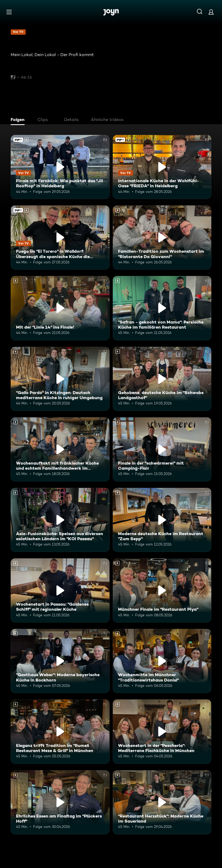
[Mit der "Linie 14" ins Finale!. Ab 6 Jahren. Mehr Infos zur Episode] (60, 308)
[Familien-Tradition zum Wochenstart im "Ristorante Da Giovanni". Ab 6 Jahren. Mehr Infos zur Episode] (162, 238)
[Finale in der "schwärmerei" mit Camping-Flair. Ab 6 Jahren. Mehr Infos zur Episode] (162, 449)
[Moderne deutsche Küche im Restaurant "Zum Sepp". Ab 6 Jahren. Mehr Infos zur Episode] (162, 520)
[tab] (19, 120)
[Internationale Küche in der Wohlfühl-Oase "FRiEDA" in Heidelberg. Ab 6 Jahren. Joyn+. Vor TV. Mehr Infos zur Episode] (162, 167)
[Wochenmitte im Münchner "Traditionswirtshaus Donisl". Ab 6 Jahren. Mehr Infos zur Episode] (162, 661)
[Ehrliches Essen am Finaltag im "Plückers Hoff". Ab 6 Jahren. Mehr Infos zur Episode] (60, 802)
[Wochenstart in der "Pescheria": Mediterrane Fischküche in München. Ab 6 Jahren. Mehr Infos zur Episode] (162, 731)
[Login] (211, 12)
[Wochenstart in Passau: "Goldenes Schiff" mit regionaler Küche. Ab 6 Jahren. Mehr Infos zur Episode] (60, 590)
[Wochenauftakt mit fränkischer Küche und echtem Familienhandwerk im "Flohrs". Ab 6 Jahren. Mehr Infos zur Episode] (60, 449)
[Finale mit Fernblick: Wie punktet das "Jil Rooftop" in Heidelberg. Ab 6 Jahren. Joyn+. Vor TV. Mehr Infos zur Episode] (60, 167)
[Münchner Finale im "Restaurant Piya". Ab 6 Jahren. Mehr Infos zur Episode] (162, 590)
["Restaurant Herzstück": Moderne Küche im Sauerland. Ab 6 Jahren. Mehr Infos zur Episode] (162, 802)
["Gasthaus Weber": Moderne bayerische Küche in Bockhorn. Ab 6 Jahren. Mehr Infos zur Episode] (60, 661)
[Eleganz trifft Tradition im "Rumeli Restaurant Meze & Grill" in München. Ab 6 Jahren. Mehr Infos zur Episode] (60, 731)
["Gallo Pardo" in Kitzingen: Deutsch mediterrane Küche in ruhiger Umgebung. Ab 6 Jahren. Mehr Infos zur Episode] (60, 379)
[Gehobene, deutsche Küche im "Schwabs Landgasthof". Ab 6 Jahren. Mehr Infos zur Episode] (162, 379)
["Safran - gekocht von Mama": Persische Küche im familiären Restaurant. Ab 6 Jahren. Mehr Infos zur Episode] (162, 308)
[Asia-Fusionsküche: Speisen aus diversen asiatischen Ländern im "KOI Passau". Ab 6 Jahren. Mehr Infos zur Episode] (60, 520)
